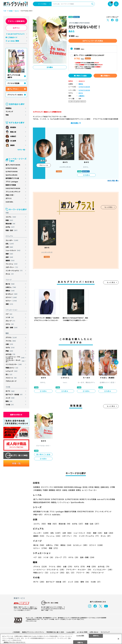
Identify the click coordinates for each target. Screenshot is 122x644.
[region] (61, 639)
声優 (10, 351)
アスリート (12, 378)
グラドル (12, 337)
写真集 (11, 11)
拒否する (96, 635)
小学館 (112, 487)
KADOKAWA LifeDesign (73, 487)
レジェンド (12, 371)
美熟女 (10, 291)
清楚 (10, 304)
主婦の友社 (105, 487)
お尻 (10, 247)
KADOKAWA (58, 487)
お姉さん (11, 287)
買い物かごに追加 (80, 76)
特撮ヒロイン (12, 368)
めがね (10, 227)
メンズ (10, 398)
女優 (10, 344)
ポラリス (9, 198)
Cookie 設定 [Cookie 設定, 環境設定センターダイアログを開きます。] (80, 635)
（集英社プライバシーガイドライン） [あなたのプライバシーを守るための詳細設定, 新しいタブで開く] (14, 642)
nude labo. (9, 202)
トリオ (10, 317)
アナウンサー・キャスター (15, 361)
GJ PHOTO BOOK (12, 172)
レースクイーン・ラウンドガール (15, 358)
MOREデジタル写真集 (88, 499)
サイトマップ (105, 632)
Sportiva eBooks (11, 175)
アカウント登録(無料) (16, 21)
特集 (7, 115)
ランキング (9, 112)
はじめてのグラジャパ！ (16, 34)
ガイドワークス (47, 487)
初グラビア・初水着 (14, 395)
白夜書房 (72, 490)
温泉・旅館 (12, 327)
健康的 (10, 260)
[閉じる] (118, 639)
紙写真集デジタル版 (12, 178)
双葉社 (78, 490)
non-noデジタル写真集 (106, 499)
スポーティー (12, 267)
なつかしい (12, 294)
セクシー (12, 301)
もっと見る (109, 207)
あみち (17, 11)
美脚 (10, 254)
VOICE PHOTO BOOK (13, 188)
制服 (10, 220)
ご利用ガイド (13, 37)
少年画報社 (38, 490)
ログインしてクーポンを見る (93, 41)
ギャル (10, 274)
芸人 (9, 374)
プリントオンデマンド (13, 192)
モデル (10, 348)
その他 (10, 405)
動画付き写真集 (11, 185)
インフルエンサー (14, 364)
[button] (116, 363)
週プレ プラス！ (13, 89)
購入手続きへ (105, 76)
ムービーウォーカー (89, 490)
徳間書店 (52, 490)
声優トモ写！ (10, 195)
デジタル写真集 (14, 83)
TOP (5, 11)
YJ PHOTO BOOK (11, 168)
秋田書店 (37, 487)
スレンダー (12, 240)
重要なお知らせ (16, 415)
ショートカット (13, 250)
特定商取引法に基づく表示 (55, 632)
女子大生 (11, 354)
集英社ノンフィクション (60, 502)
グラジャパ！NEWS (15, 95)
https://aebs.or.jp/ (31, 621)
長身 (10, 257)
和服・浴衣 (12, 230)
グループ (11, 321)
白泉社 (65, 490)
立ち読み (50, 67)
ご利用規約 (16, 632)
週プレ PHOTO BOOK (13, 165)
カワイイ (12, 297)
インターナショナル (14, 271)
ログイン (16, 28)
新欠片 (59, 490)
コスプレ (11, 217)
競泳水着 (11, 224)
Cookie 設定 (71, 632)
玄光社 (85, 487)
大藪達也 (81, 96)
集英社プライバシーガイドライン (33, 632)
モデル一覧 (21, 150)
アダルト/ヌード (11, 381)
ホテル (10, 324)
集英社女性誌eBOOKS (42, 502)
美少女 (10, 284)
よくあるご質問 (13, 41)
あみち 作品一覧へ (113, 181)
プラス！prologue (12, 182)
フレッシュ (12, 264)
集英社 (81, 84)
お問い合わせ (94, 632)
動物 (9, 401)
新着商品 (9, 108)
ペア (9, 314)
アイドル (11, 341)
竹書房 (45, 490)
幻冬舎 (91, 487)
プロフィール (44, 165)
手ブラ (10, 391)
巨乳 (10, 244)
